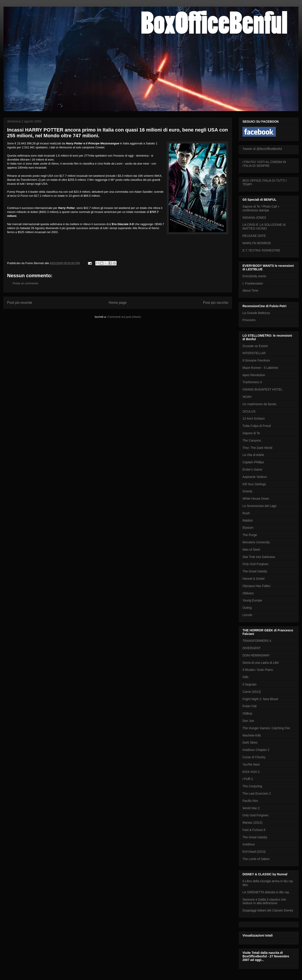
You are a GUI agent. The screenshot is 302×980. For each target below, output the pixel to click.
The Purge (250, 535)
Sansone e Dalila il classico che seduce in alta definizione (264, 901)
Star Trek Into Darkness (259, 557)
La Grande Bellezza (256, 313)
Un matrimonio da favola (259, 404)
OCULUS (249, 411)
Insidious (249, 844)
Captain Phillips (253, 462)
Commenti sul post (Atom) (124, 317)
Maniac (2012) (252, 823)
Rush (246, 513)
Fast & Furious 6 (254, 830)
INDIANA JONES (254, 218)
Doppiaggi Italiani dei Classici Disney (268, 910)
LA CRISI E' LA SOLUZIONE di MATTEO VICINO (264, 227)
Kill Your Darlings (254, 484)
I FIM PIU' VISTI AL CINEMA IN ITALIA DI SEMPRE (264, 164)
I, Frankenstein (253, 283)
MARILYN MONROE (257, 243)
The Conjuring (252, 786)
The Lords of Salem (256, 859)
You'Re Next (251, 764)
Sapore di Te (251, 433)
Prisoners (249, 320)
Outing (247, 608)
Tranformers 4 (252, 382)
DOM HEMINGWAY (256, 655)
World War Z (251, 808)
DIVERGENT (252, 648)
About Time (250, 291)
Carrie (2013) (252, 692)
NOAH (247, 397)
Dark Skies (250, 742)
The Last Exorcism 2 (257, 793)
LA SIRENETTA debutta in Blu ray (266, 892)
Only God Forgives (255, 564)
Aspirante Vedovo (255, 477)
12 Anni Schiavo (254, 418)
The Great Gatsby (255, 571)
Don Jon (248, 721)
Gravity (247, 491)
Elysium (248, 528)
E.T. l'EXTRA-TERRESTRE (261, 250)
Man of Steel (251, 550)
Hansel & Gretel (253, 579)
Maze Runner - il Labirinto (260, 368)
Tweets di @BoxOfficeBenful (262, 149)
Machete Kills (252, 735)
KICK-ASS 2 (251, 772)
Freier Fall (249, 706)
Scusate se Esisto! (255, 346)
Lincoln (247, 615)
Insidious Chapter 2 (256, 750)
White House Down (256, 499)
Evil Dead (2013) (254, 852)
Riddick (248, 520)
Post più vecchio (216, 303)
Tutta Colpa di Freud (257, 426)
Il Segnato (249, 684)
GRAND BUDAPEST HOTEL (262, 389)
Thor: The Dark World (257, 448)
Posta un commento (26, 283)
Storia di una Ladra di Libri (261, 663)
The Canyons (252, 440)
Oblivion (248, 593)
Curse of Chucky (254, 757)
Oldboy (247, 713)
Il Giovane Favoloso (256, 360)
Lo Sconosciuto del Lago (259, 506)
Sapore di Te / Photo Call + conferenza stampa (261, 208)
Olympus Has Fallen (256, 586)
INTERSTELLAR (254, 353)
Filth (245, 677)
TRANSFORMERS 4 (257, 641)
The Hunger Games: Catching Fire (266, 728)
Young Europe (252, 600)
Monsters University (256, 542)
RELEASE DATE (254, 236)
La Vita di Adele (253, 455)
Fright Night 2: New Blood (260, 699)
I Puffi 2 (248, 779)
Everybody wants (254, 276)
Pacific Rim (250, 801)
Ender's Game (252, 469)
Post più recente (20, 303)
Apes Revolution (254, 375)
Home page (118, 303)
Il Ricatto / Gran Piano (258, 670)
